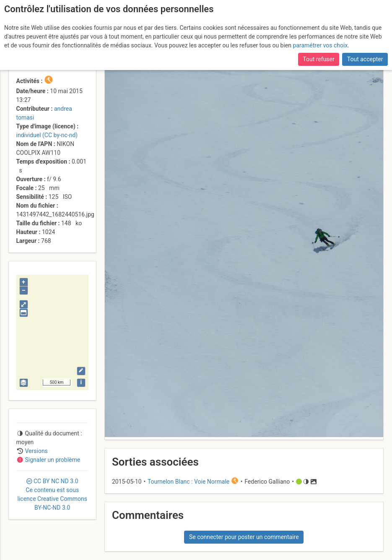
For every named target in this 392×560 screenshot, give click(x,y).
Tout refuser (318, 59)
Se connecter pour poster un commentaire (244, 537)
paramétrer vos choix (321, 45)
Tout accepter (365, 59)
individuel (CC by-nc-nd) (47, 135)
